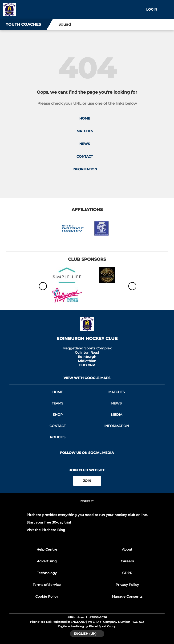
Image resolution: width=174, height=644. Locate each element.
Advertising (47, 561)
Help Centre (47, 549)
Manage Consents (127, 596)
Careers (127, 561)
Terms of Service (47, 585)
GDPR (127, 573)
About (127, 549)
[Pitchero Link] (87, 507)
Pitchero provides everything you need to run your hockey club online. (87, 515)
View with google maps (87, 378)
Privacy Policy (127, 585)
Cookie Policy (47, 596)
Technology (47, 573)
